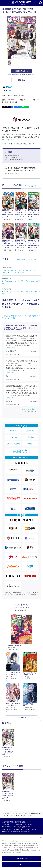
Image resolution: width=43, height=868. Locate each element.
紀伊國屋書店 (30, 431)
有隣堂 (30, 444)
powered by (29, 412)
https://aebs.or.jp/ (8, 858)
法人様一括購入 (30, 824)
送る (25, 107)
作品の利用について (24, 827)
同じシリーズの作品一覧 (29, 186)
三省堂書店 (30, 437)
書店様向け (20, 824)
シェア (16, 107)
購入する (22, 80)
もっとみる (20, 717)
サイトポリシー (32, 829)
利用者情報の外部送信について (21, 832)
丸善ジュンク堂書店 (13, 444)
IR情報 (11, 822)
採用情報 (18, 822)
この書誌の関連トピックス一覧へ (26, 259)
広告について (26, 822)
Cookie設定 (6, 832)
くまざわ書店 (13, 437)
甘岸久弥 (9, 87)
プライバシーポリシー (19, 829)
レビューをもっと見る (28, 409)
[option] (9, 744)
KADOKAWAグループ (9, 827)
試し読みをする (22, 71)
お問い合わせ (6, 829)
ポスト (8, 107)
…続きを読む (9, 140)
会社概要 (5, 822)
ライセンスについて (8, 824)
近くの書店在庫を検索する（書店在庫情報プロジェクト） (22, 451)
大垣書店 (13, 431)
